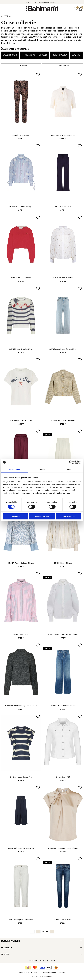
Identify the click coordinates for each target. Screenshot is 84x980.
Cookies (62, 972)
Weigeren (16, 516)
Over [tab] (69, 469)
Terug (8, 16)
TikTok (52, 961)
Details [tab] (42, 469)
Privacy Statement (48, 972)
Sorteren (64, 66)
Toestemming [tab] (15, 469)
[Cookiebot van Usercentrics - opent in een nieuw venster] (71, 462)
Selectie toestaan (42, 516)
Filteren (23, 66)
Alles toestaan (68, 516)
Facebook (33, 961)
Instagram (43, 961)
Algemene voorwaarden (28, 972)
